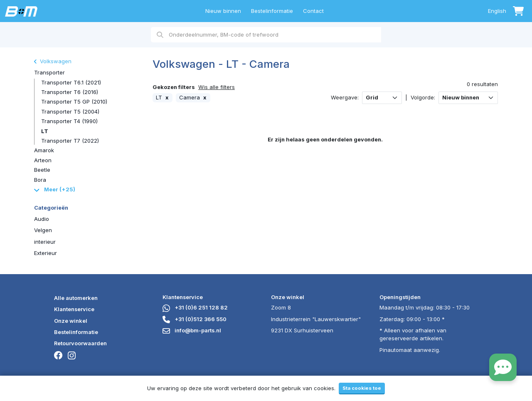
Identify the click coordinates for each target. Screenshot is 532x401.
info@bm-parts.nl (192, 330)
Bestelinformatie (272, 11)
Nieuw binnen (223, 11)
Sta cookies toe (362, 388)
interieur (45, 242)
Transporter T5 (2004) (70, 111)
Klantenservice (74, 309)
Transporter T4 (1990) (69, 121)
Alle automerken (76, 298)
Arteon (43, 160)
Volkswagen (53, 61)
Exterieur (46, 253)
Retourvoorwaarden (80, 343)
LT (45, 131)
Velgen (43, 230)
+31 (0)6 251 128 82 (195, 307)
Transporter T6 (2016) (70, 92)
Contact (313, 11)
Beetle (42, 170)
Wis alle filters (217, 87)
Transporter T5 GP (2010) (74, 101)
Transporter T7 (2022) (70, 141)
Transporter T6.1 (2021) (71, 82)
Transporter (49, 72)
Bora (40, 180)
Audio (42, 219)
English (497, 11)
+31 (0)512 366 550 (195, 319)
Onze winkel (71, 321)
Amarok (44, 150)
